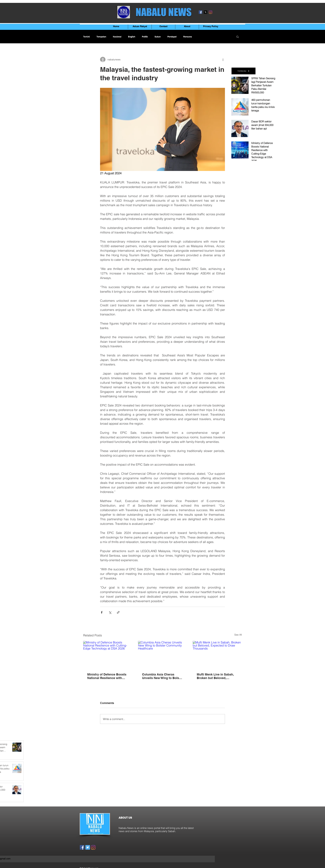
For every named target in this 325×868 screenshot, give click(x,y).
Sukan (158, 37)
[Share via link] (118, 612)
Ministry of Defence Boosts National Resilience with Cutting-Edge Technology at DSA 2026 (107, 676)
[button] (238, 37)
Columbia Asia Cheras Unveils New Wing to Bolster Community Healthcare (162, 676)
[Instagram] (211, 12)
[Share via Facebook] (102, 612)
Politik (145, 37)
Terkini (86, 37)
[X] (206, 12)
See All (238, 635)
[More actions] (223, 60)
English (132, 37)
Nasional (117, 37)
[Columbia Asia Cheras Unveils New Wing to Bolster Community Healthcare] (163, 655)
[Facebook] (200, 12)
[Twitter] (88, 847)
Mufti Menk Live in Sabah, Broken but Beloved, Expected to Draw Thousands (215, 676)
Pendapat (172, 37)
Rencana (188, 37)
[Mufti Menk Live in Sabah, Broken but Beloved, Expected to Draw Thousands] (217, 655)
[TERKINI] (243, 71)
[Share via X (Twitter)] (110, 612)
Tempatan (101, 37)
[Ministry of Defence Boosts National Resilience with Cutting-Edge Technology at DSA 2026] (108, 655)
